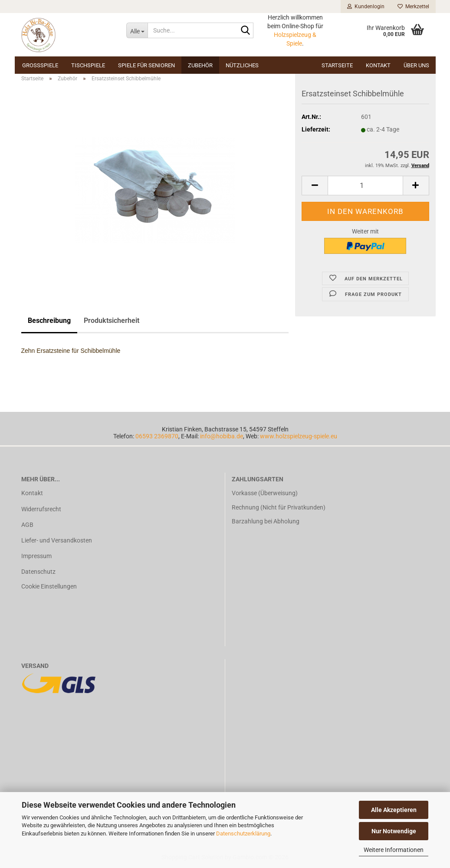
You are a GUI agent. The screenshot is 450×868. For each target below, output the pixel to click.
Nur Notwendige (394, 831)
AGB (27, 525)
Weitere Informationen (394, 850)
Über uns (416, 65)
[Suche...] (137, 30)
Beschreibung (49, 321)
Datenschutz (38, 572)
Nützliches (242, 65)
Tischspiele (88, 65)
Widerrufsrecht (41, 509)
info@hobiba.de (222, 436)
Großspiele (40, 65)
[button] (315, 186)
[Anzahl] (365, 186)
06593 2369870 (157, 436)
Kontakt (378, 65)
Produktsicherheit (112, 321)
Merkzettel (413, 7)
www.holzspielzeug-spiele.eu (299, 436)
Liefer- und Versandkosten (57, 540)
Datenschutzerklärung (243, 833)
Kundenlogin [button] (366, 7)
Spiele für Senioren (146, 65)
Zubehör (200, 65)
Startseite (337, 65)
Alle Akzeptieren (394, 810)
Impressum (36, 556)
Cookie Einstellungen (49, 586)
